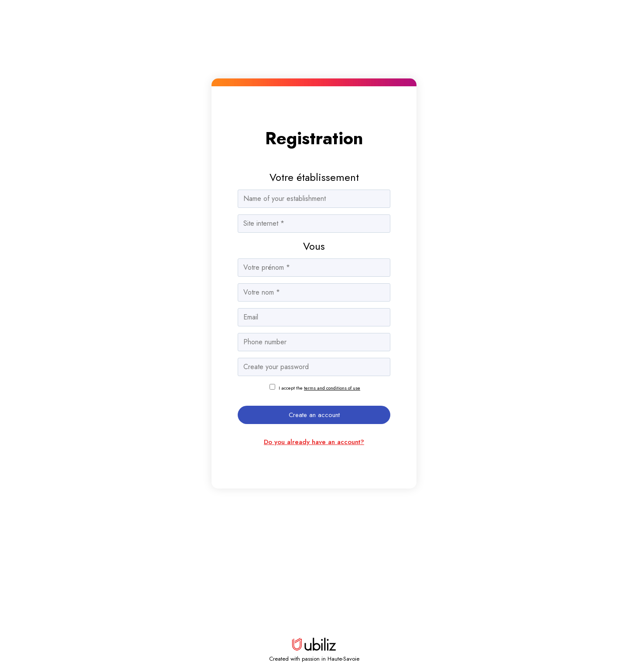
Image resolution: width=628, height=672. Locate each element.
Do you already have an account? (314, 442)
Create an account (314, 415)
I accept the (319, 388)
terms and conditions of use (332, 388)
